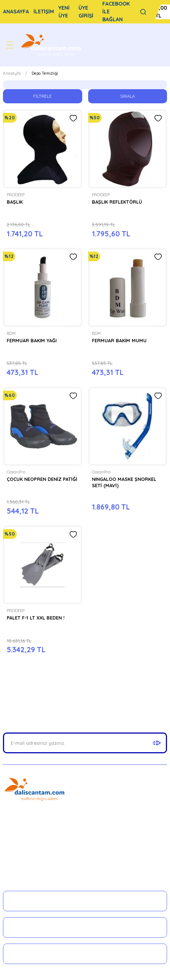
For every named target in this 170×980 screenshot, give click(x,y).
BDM (11, 333)
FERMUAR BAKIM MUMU (119, 340)
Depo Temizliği (45, 73)
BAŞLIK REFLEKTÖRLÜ (117, 202)
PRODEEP (16, 195)
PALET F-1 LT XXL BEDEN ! (36, 618)
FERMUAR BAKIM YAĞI (32, 340)
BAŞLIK (15, 202)
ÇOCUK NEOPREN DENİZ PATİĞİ (42, 479)
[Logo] (52, 45)
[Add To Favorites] (73, 118)
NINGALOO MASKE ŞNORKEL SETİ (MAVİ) (124, 482)
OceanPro (16, 472)
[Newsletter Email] (85, 743)
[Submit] (157, 743)
